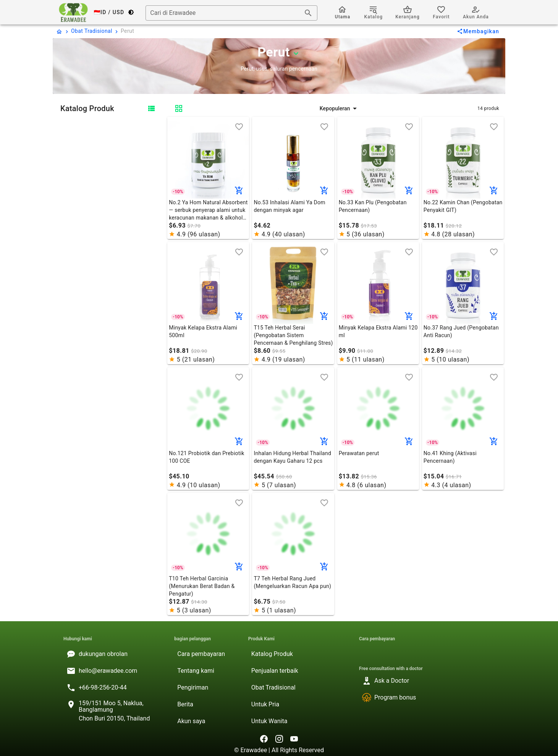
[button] (339, 108)
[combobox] (231, 13)
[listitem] (113, 654)
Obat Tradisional (92, 31)
